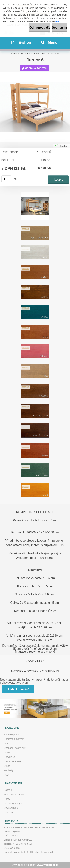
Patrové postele (39, 54)
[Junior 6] (35, 74)
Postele (24, 54)
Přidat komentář (18, 689)
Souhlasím (59, 28)
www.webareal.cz (48, 865)
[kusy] (6, 179)
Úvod (14, 54)
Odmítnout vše (40, 28)
